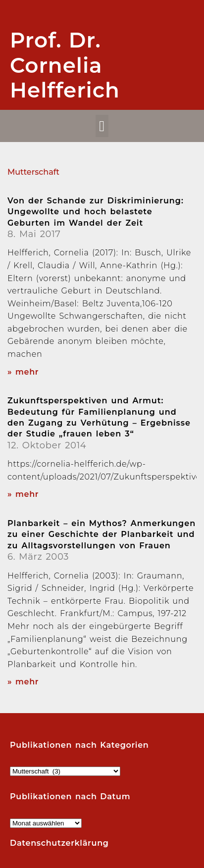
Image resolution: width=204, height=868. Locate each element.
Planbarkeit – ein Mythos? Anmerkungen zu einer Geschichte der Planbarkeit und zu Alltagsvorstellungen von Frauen (102, 534)
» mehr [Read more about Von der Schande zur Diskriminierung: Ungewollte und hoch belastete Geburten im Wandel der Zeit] (23, 372)
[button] (102, 126)
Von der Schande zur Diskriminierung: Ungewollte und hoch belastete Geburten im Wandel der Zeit (96, 212)
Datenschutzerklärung (59, 843)
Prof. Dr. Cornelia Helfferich (65, 65)
